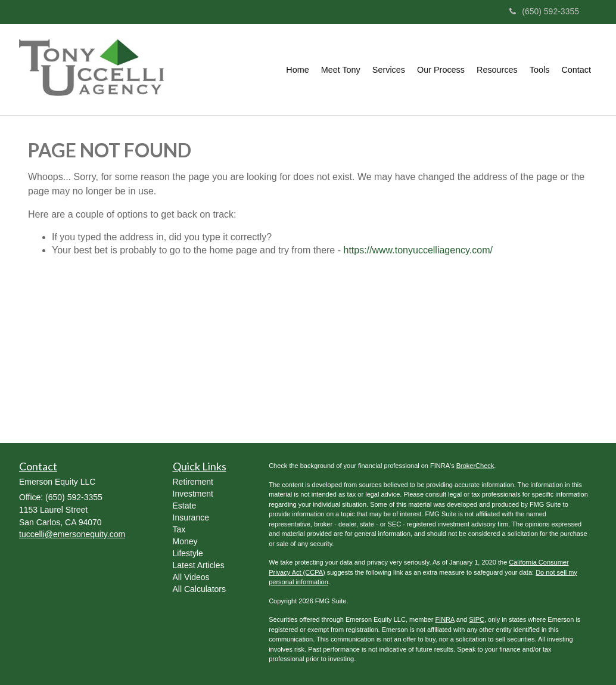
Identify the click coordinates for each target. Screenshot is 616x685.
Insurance (191, 517)
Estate (185, 506)
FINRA (444, 619)
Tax (179, 529)
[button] (341, 70)
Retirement (193, 482)
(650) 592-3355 (544, 11)
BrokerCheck (475, 466)
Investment (193, 494)
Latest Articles (199, 565)
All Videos (191, 577)
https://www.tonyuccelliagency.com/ (418, 250)
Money (185, 541)
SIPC (477, 619)
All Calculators (199, 589)
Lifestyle (188, 553)
